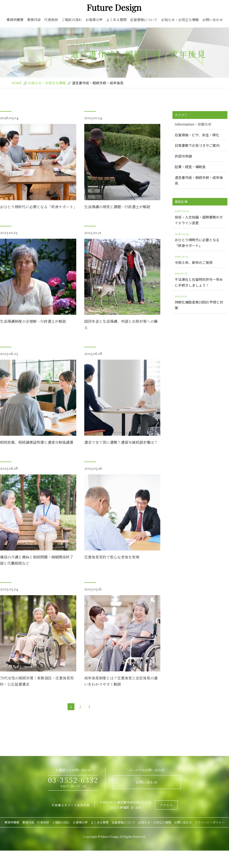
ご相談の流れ (72, 20)
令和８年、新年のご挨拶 (200, 259)
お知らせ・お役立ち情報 (180, 20)
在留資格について (144, 20)
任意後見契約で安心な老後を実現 (112, 557)
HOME (17, 83)
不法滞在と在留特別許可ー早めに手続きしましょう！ (200, 279)
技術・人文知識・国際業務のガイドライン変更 (200, 216)
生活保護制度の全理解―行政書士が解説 (33, 321)
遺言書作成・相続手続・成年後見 (199, 180)
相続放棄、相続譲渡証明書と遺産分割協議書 (37, 442)
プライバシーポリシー (210, 822)
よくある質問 (116, 20)
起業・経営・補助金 (190, 167)
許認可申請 (183, 156)
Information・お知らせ (193, 124)
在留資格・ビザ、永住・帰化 (197, 135)
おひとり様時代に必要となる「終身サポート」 (38, 207)
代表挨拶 (51, 20)
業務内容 (34, 20)
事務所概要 (15, 20)
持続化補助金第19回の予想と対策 (200, 302)
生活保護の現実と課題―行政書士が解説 (117, 207)
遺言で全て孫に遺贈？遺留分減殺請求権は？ (121, 442)
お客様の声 (94, 20)
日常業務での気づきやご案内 (197, 145)
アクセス (166, 805)
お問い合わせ (213, 20)
